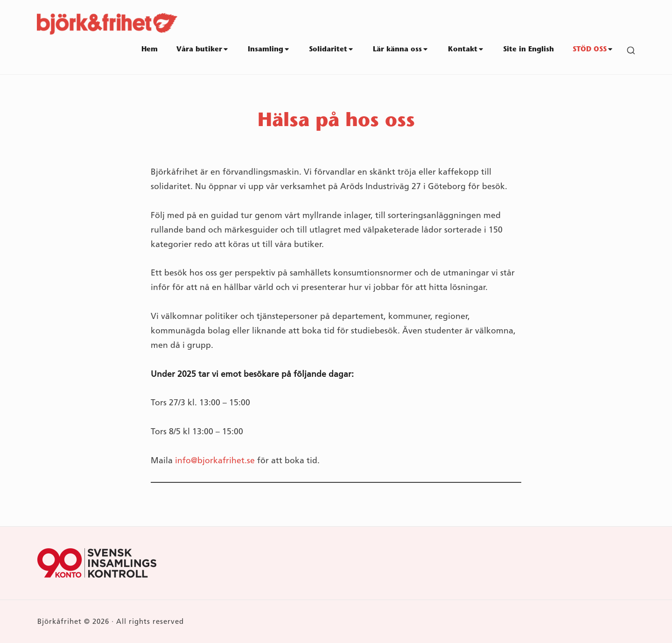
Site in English (528, 50)
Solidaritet (332, 49)
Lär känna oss (401, 49)
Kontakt (466, 49)
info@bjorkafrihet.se (215, 460)
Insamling (269, 49)
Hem (150, 50)
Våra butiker (203, 49)
